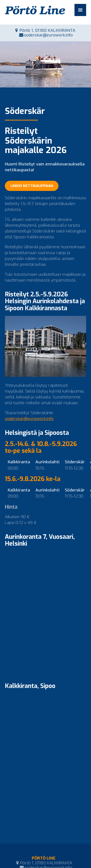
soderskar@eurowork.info (48, 35)
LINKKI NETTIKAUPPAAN (32, 186)
